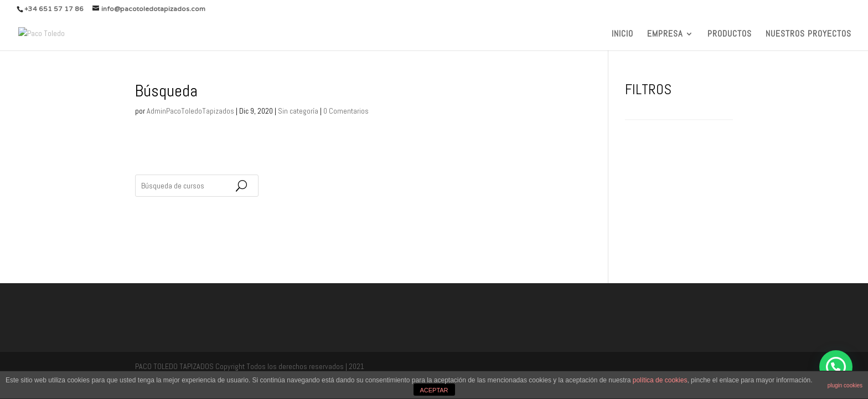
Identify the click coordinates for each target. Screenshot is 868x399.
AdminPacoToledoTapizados (190, 111)
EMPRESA (665, 35)
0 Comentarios (346, 111)
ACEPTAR (434, 390)
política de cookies (660, 380)
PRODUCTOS (730, 35)
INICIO (622, 35)
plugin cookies (845, 385)
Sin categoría (298, 111)
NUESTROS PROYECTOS (808, 35)
